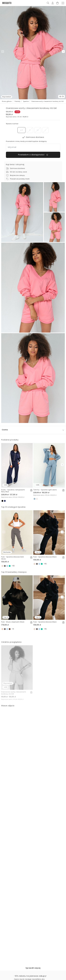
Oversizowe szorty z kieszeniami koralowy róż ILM (14, 693)
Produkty (17, 101)
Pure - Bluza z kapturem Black (13, 622)
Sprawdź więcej (33, 968)
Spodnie (26, 101)
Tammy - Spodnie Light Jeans (45, 490)
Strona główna (7, 101)
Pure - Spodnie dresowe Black (45, 557)
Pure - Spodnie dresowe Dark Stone (12, 558)
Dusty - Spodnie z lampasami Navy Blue (13, 491)
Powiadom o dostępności (33, 155)
